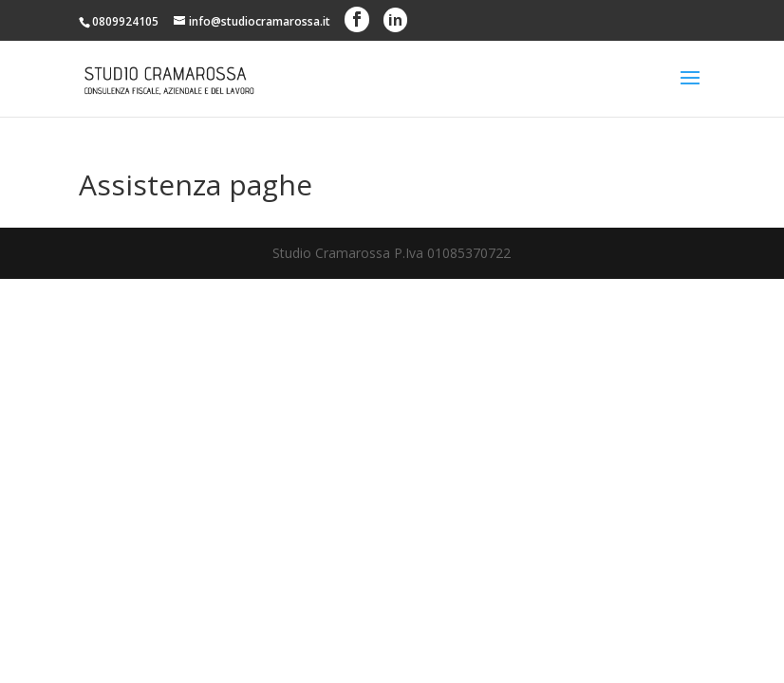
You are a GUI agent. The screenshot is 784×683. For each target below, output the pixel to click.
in (395, 20)
